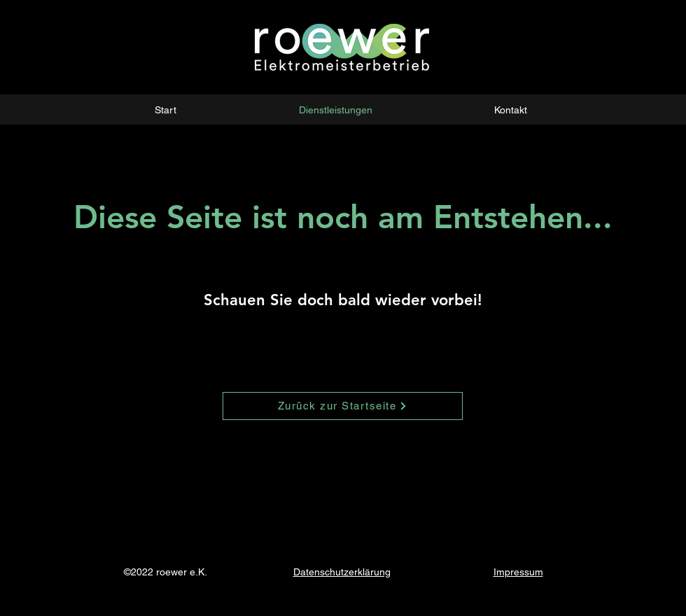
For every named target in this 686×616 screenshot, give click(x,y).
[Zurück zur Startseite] (343, 406)
